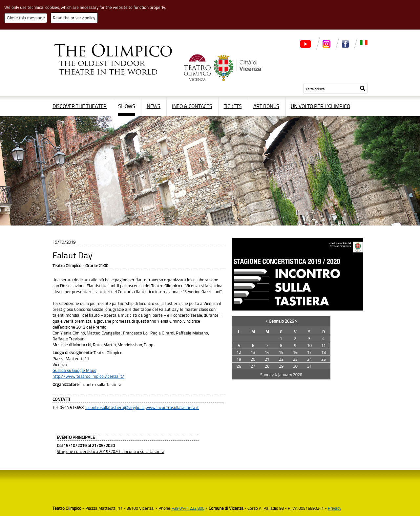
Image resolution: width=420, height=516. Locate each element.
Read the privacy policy (74, 18)
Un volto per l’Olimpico (320, 106)
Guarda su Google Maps (74, 370)
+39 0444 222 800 (188, 508)
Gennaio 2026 (281, 321)
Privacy (335, 508)
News (154, 106)
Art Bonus (266, 106)
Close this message (26, 18)
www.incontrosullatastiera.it (172, 407)
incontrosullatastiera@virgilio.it (115, 407)
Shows (127, 106)
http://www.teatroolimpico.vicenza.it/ (88, 376)
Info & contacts (192, 106)
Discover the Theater (80, 106)
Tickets (233, 106)
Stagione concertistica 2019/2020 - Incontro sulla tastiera (111, 451)
